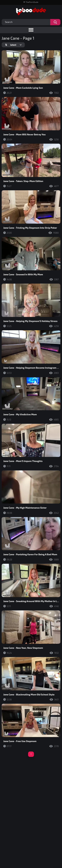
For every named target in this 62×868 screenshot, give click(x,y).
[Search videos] (55, 22)
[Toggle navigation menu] (31, 30)
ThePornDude (32, 2)
